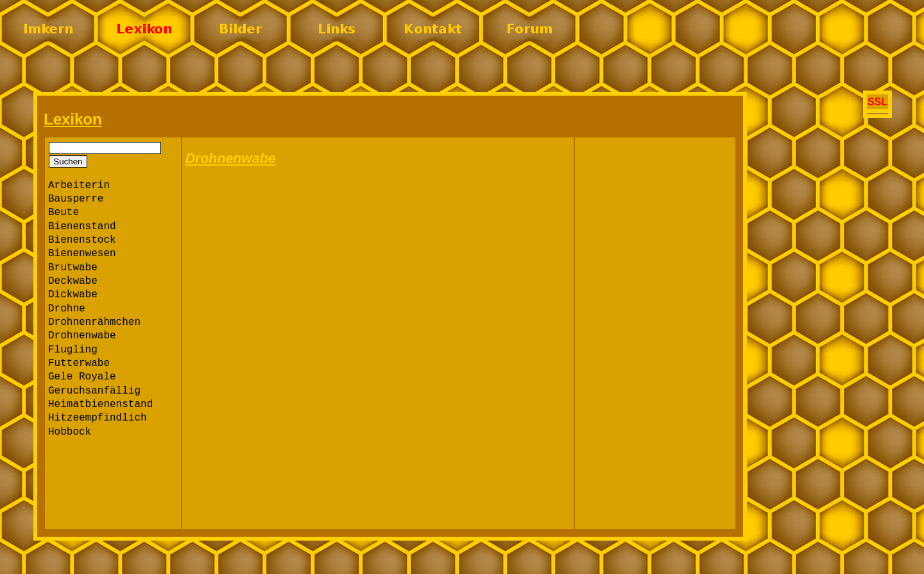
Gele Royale (82, 377)
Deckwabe (73, 281)
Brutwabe (73, 268)
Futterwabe (79, 363)
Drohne (67, 309)
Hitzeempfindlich (98, 418)
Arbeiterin (79, 186)
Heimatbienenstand (100, 404)
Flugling (73, 350)
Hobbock (70, 432)
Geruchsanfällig (94, 391)
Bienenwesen (82, 254)
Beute (64, 213)
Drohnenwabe (82, 336)
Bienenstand (82, 227)
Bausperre (76, 199)
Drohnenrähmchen (94, 322)
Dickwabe (73, 295)
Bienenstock (82, 240)
